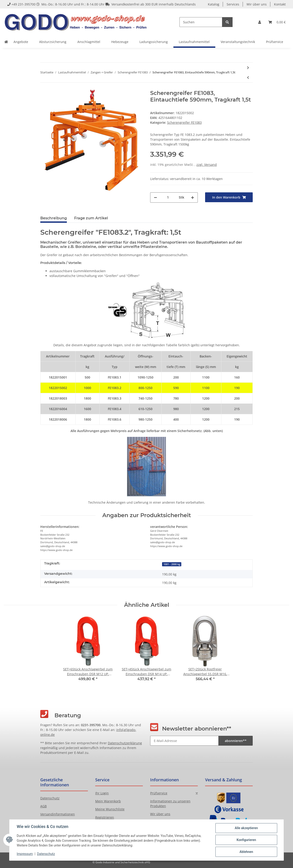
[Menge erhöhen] (193, 198)
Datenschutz (50, 798)
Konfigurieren (246, 840)
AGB (43, 806)
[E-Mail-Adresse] (184, 741)
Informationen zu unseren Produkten (170, 804)
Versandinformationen (58, 814)
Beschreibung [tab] (54, 218)
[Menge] (168, 198)
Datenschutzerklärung (125, 743)
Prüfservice (159, 793)
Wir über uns (257, 4)
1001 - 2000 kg (172, 564)
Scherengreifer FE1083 (184, 122)
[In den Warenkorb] (229, 197)
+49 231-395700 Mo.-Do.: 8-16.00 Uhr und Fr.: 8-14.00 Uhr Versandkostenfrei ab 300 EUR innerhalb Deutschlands (102, 4)
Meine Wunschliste (110, 809)
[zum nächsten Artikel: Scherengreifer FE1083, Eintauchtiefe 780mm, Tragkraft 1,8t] (248, 68)
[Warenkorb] (277, 22)
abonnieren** (236, 741)
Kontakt (280, 4)
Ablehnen (246, 852)
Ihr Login (102, 793)
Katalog (214, 4)
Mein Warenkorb (108, 801)
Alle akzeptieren (246, 828)
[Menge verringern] (155, 198)
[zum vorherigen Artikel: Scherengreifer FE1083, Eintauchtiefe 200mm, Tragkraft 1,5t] (248, 77)
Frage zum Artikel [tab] (91, 218)
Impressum (25, 854)
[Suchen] (201, 22)
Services (233, 4)
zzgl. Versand (207, 165)
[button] (260, 22)
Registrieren (105, 817)
